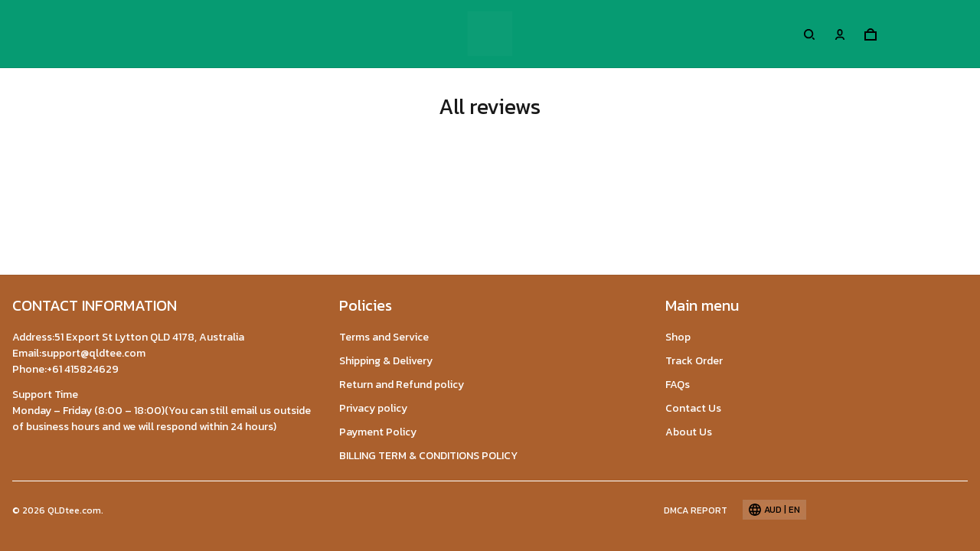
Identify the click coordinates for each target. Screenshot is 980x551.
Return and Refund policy (402, 385)
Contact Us (693, 408)
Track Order (694, 361)
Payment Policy (378, 432)
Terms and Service (384, 337)
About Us (689, 432)
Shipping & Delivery (386, 361)
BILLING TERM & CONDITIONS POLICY (428, 456)
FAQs (678, 385)
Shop (678, 337)
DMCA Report (696, 510)
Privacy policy (373, 408)
